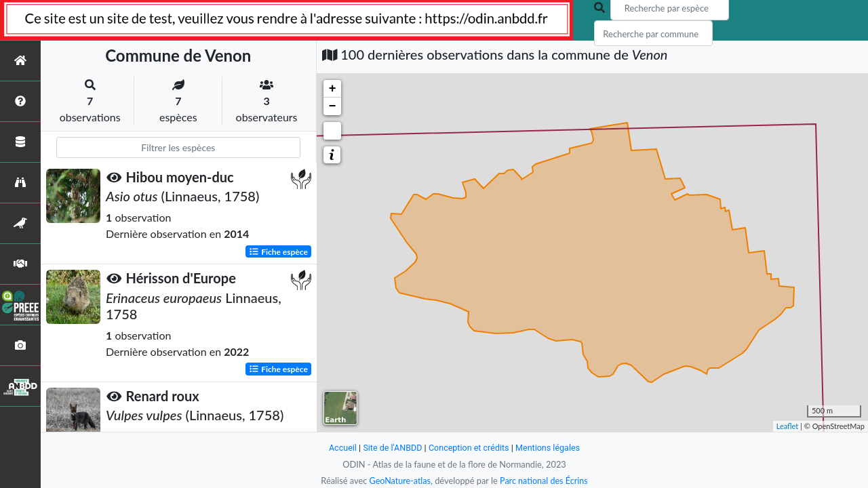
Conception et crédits (469, 448)
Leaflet (788, 426)
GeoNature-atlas (399, 481)
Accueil (340, 448)
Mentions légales (550, 448)
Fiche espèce (278, 251)
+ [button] (333, 89)
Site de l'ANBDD (392, 448)
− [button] (333, 106)
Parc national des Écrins (545, 481)
